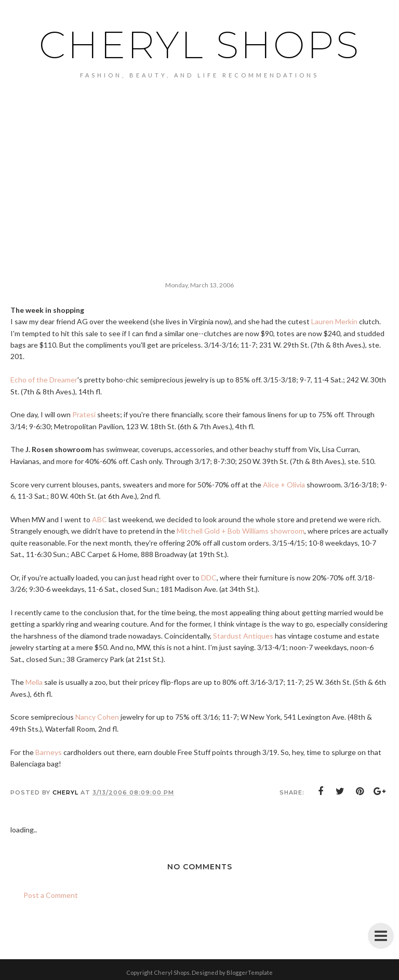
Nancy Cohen (97, 717)
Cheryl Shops (200, 45)
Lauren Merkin (334, 321)
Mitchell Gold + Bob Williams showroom (241, 531)
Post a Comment (51, 895)
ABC (99, 519)
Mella (34, 682)
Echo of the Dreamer (44, 380)
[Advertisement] (199, 156)
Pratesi (84, 414)
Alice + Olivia (284, 485)
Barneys (49, 752)
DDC (209, 578)
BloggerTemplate (250, 972)
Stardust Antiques (243, 636)
